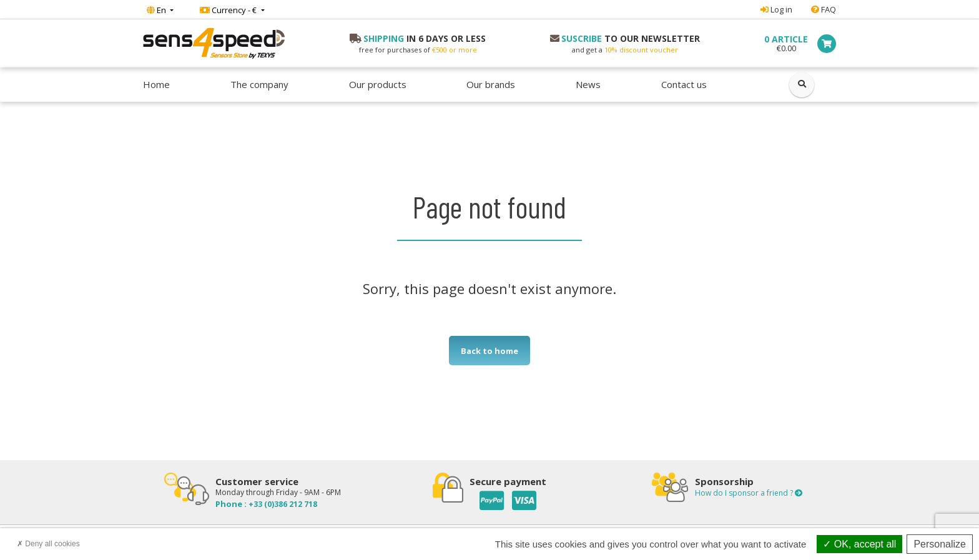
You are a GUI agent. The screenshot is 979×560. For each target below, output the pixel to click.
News (588, 84)
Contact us (684, 84)
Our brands (491, 84)
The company (259, 84)
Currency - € (229, 10)
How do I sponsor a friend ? (749, 493)
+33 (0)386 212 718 (282, 504)
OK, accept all (859, 544)
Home (156, 84)
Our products (378, 84)
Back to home (489, 351)
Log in (776, 9)
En (157, 10)
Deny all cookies (48, 544)
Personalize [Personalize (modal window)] (940, 544)
